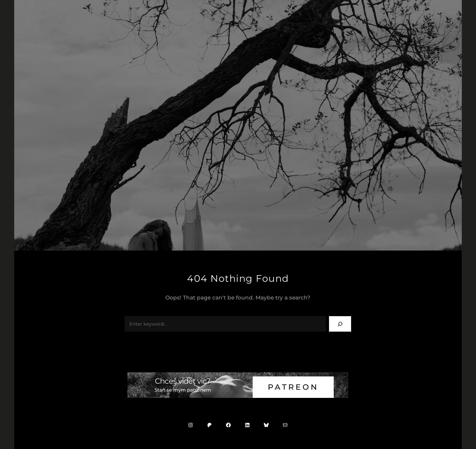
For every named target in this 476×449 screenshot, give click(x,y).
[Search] (340, 324)
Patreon (293, 387)
